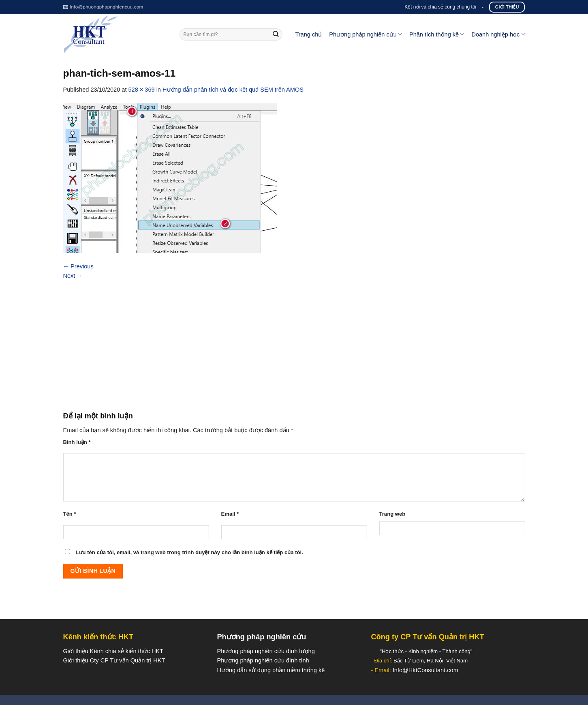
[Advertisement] (294, 341)
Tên (70, 514)
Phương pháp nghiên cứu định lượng (266, 651)
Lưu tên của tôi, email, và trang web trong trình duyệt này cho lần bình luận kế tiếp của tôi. (189, 552)
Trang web (392, 514)
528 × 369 (141, 90)
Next (73, 276)
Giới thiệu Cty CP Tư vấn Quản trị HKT (114, 660)
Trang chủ (308, 34)
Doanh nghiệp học (498, 34)
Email (230, 514)
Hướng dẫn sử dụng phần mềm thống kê (271, 670)
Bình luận (77, 442)
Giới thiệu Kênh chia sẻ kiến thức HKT (113, 651)
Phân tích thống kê (437, 34)
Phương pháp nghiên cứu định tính (263, 660)
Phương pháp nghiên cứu (366, 34)
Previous (78, 266)
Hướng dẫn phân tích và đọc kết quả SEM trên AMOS (233, 90)
